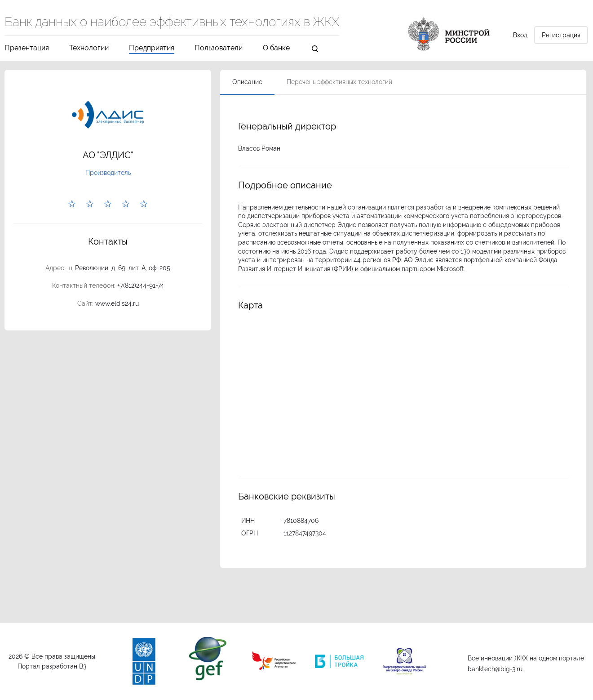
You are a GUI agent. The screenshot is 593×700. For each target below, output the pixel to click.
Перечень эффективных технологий (339, 82)
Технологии (89, 48)
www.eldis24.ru (117, 303)
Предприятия (152, 48)
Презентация (27, 48)
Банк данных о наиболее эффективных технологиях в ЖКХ (172, 22)
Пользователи (219, 48)
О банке (276, 48)
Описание (247, 82)
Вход (520, 35)
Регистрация (561, 35)
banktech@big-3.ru (495, 669)
